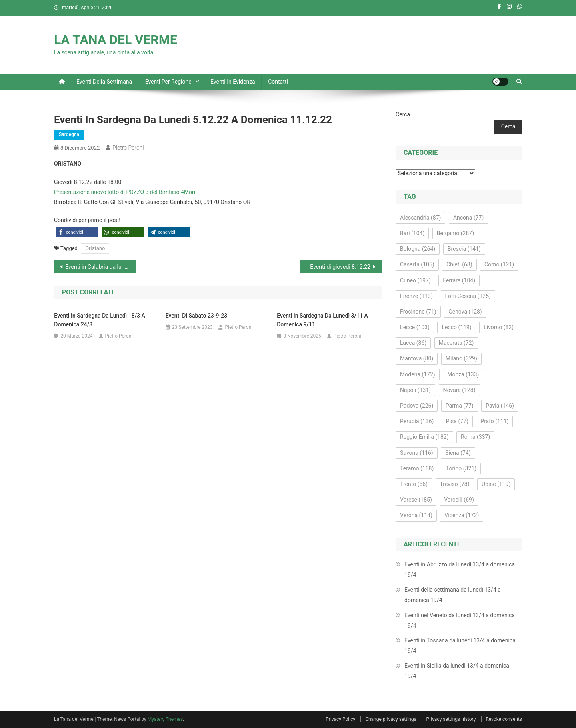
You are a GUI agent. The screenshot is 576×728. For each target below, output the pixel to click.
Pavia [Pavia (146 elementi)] (500, 406)
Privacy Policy (340, 719)
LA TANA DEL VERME (116, 40)
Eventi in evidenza (233, 82)
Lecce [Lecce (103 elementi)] (415, 327)
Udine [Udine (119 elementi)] (496, 484)
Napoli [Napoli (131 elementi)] (415, 390)
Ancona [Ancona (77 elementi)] (468, 218)
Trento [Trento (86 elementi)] (414, 484)
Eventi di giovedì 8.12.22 (340, 267)
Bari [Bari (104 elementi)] (412, 233)
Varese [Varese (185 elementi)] (416, 500)
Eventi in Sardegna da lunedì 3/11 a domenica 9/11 (322, 320)
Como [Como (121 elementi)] (499, 264)
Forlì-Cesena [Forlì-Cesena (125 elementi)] (468, 296)
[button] (77, 232)
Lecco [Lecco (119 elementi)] (456, 327)
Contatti (278, 82)
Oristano (95, 248)
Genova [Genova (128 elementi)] (465, 312)
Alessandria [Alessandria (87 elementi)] (420, 218)
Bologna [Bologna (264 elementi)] (418, 249)
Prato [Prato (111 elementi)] (494, 421)
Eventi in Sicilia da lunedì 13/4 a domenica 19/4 (457, 671)
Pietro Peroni (128, 148)
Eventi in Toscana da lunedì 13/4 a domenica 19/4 (460, 646)
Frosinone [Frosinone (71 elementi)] (418, 312)
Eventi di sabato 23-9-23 (196, 316)
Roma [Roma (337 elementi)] (475, 437)
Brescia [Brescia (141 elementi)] (464, 249)
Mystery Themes (165, 719)
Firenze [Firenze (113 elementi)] (416, 296)
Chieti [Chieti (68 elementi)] (459, 264)
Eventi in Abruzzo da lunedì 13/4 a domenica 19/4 (460, 570)
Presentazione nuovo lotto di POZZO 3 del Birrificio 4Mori (125, 192)
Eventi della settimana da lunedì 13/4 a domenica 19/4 (453, 595)
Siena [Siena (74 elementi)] (458, 453)
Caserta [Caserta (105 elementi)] (417, 264)
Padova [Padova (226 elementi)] (417, 406)
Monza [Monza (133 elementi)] (463, 374)
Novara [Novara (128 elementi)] (459, 390)
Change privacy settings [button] (391, 719)
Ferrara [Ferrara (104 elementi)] (459, 280)
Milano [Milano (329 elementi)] (461, 358)
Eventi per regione (168, 82)
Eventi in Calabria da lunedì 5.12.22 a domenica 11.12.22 (101, 267)
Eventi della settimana (104, 82)
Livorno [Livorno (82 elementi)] (499, 327)
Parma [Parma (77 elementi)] (460, 406)
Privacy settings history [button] (451, 719)
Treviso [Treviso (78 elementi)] (455, 484)
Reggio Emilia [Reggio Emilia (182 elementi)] (424, 437)
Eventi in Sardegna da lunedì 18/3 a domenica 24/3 (100, 320)
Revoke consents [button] (504, 719)
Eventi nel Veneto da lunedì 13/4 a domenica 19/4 (460, 620)
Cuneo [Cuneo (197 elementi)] (415, 280)
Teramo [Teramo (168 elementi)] (417, 468)
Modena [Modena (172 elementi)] (418, 374)
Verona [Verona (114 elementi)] (416, 515)
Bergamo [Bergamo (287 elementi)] (455, 233)
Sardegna (69, 134)
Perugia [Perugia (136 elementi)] (417, 421)
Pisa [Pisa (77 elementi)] (457, 421)
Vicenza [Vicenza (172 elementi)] (462, 515)
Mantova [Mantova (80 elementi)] (417, 358)
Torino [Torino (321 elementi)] (461, 468)
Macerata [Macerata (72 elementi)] (456, 343)
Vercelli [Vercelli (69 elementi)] (459, 500)
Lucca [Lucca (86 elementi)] (413, 343)
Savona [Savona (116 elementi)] (417, 453)
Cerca (403, 114)
